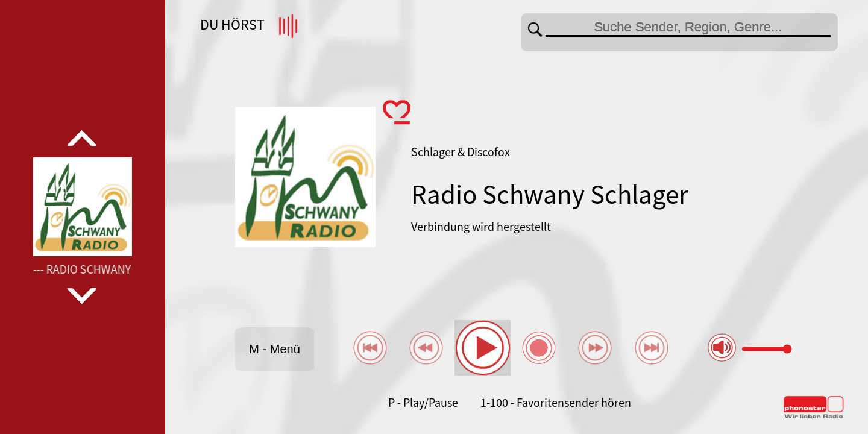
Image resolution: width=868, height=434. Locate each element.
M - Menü (274, 349)
